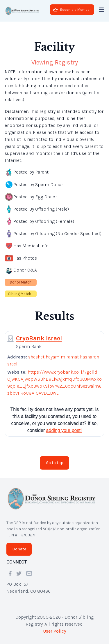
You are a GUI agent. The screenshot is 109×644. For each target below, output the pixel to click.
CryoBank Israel (39, 338)
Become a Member (72, 10)
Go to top (55, 463)
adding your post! (64, 430)
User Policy (54, 631)
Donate (19, 549)
